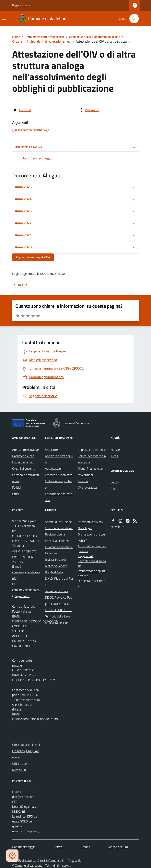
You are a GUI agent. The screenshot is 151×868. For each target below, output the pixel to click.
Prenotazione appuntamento (92, 573)
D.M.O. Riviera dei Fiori (59, 582)
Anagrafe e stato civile (59, 459)
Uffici (15, 494)
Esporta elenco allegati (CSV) (33, 257)
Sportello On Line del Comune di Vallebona (59, 525)
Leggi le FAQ (86, 556)
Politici (16, 487)
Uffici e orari (20, 764)
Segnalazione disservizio (92, 563)
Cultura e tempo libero (59, 484)
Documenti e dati (23, 456)
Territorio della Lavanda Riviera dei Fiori (59, 619)
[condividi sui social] (22, 110)
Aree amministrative (25, 450)
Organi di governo (24, 468)
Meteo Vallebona (56, 566)
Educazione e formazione (59, 497)
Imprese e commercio (92, 450)
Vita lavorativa (87, 487)
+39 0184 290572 (24, 551)
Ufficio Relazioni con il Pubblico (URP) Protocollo (26, 751)
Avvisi (115, 456)
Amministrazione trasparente (45, 37)
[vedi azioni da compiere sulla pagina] (89, 110)
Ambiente (51, 450)
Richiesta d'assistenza (91, 583)
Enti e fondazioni (23, 462)
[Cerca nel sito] (133, 19)
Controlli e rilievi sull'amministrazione (95, 37)
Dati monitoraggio (24, 847)
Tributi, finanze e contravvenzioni (92, 472)
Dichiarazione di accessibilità (91, 537)
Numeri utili (20, 770)
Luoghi (115, 482)
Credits (85, 847)
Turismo (83, 481)
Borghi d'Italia (54, 572)
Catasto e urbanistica (59, 475)
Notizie (115, 450)
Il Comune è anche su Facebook (59, 550)
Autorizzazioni (54, 468)
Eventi (115, 489)
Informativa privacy (90, 522)
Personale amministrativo (26, 478)
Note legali (85, 528)
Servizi (58, 847)
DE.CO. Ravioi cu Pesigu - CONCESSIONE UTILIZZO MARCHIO (59, 604)
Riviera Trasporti (55, 560)
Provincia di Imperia (58, 541)
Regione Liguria (21, 5)
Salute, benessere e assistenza (92, 459)
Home (16, 37)
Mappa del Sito (118, 847)
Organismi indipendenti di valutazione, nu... (42, 41)
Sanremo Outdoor (57, 591)
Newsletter (118, 527)
